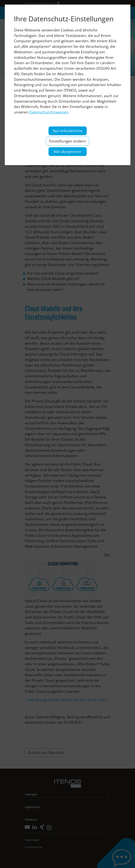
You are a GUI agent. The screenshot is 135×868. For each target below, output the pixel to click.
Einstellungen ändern (67, 141)
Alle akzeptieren (67, 152)
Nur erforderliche (68, 131)
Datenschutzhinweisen (49, 112)
